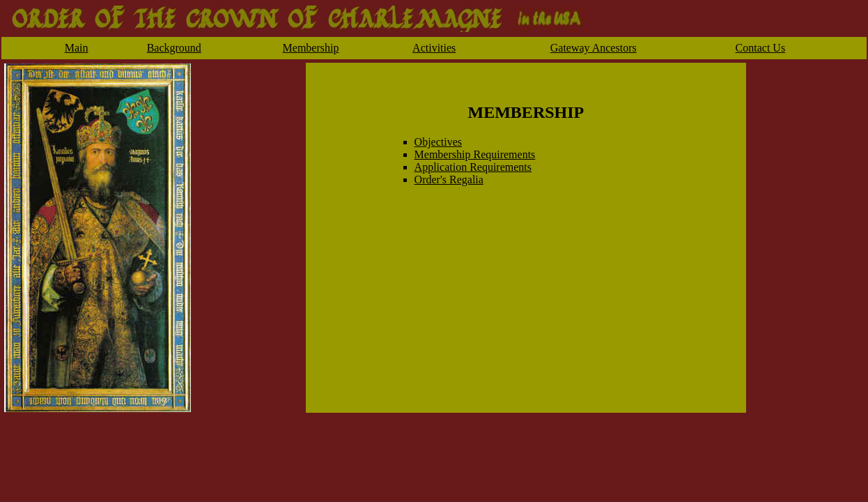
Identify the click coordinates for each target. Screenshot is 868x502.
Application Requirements (473, 167)
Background (174, 48)
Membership (311, 48)
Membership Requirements (475, 154)
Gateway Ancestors (594, 48)
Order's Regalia (449, 180)
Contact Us (761, 48)
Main (77, 48)
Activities (434, 48)
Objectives (438, 142)
